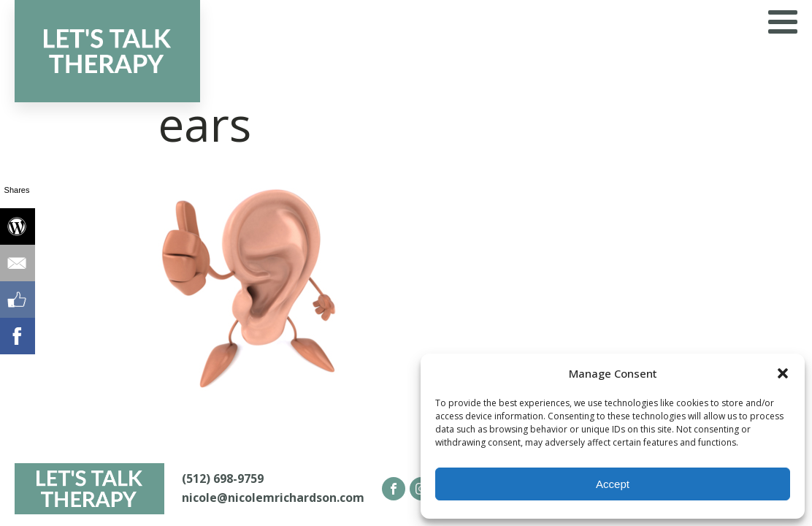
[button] (783, 373)
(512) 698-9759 (223, 479)
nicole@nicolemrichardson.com (273, 498)
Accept (613, 484)
